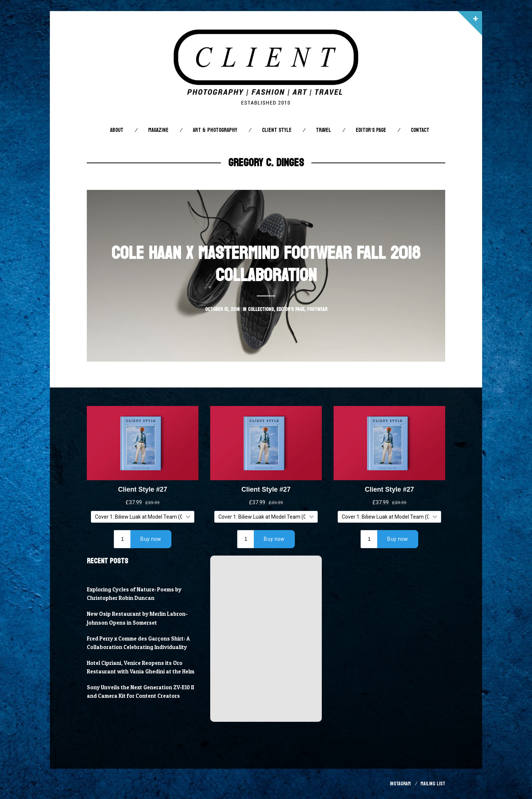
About (117, 130)
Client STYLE (277, 130)
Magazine (158, 130)
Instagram (400, 784)
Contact (420, 130)
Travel (323, 130)
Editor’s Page (371, 130)
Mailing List (433, 784)
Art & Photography (215, 130)
